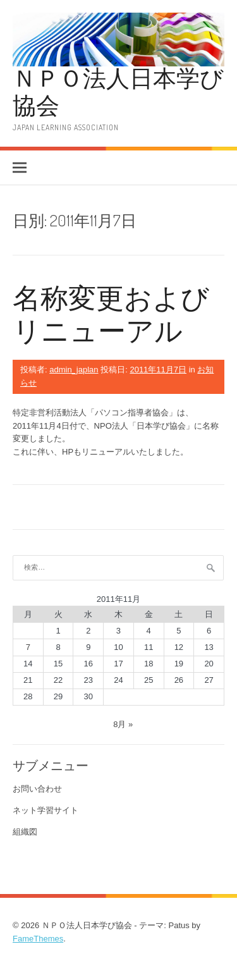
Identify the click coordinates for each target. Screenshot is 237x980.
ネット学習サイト (46, 810)
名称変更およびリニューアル (111, 314)
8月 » (123, 724)
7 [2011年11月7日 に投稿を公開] (28, 647)
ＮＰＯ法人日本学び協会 (118, 91)
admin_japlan (74, 370)
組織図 (25, 832)
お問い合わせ (37, 789)
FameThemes (38, 939)
